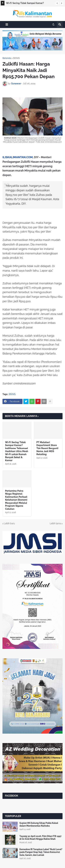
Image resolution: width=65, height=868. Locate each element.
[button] (57, 3)
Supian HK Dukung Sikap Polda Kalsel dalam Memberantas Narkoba (39, 824)
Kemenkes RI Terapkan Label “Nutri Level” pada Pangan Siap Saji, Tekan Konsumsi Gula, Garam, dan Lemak (41, 852)
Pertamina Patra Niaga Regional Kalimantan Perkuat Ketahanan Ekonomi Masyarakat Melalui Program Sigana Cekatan (16, 500)
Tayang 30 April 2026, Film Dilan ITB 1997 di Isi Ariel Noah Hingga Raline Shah (40, 838)
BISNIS (17, 58)
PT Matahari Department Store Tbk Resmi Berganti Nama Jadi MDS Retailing (47, 448)
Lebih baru (9, 523)
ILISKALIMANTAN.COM (18, 157)
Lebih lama (55, 523)
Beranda (7, 58)
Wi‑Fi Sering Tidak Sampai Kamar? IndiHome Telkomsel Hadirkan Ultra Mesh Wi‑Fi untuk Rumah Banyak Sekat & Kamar (29, 4)
